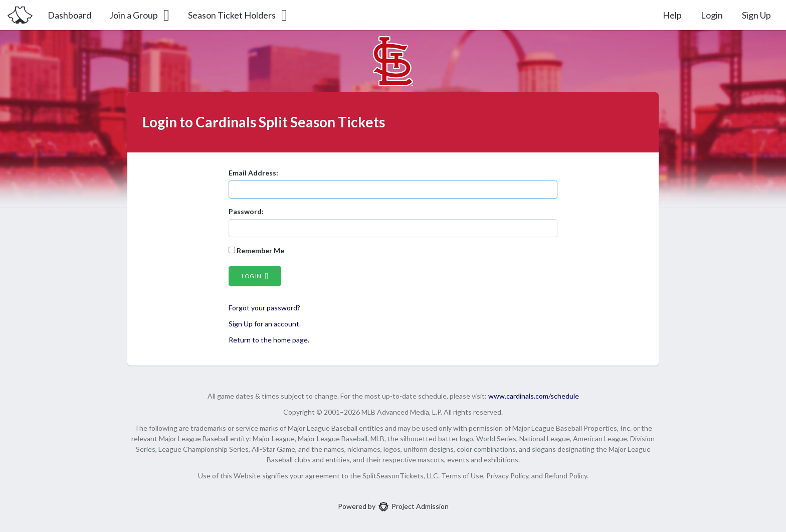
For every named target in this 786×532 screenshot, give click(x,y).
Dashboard (69, 15)
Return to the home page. (269, 340)
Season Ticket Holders (238, 15)
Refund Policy (566, 476)
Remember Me (256, 250)
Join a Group (140, 15)
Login (712, 15)
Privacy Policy (507, 476)
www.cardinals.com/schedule (534, 396)
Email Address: (253, 173)
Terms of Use (462, 476)
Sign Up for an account (264, 324)
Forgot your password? (264, 308)
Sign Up (756, 15)
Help (672, 15)
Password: (246, 211)
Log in (255, 276)
